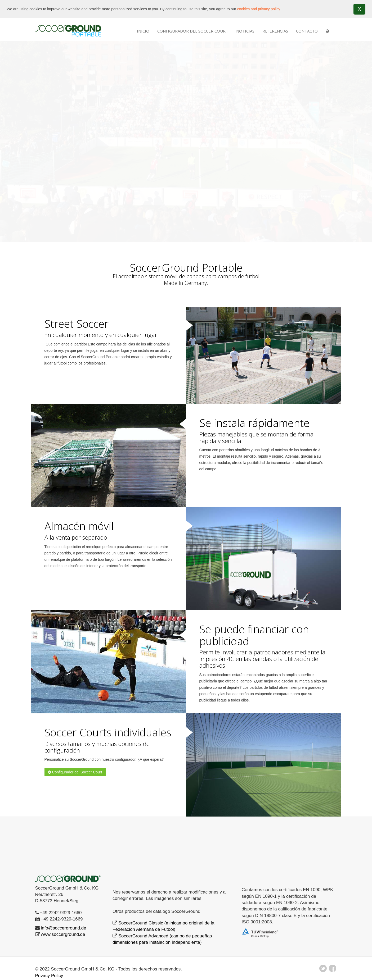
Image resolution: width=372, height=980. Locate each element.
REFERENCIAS (275, 31)
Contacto (307, 31)
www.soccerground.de (63, 934)
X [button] (359, 9)
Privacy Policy (49, 975)
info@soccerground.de (63, 928)
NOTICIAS (245, 31)
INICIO (143, 31)
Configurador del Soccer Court (193, 31)
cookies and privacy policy (259, 9)
